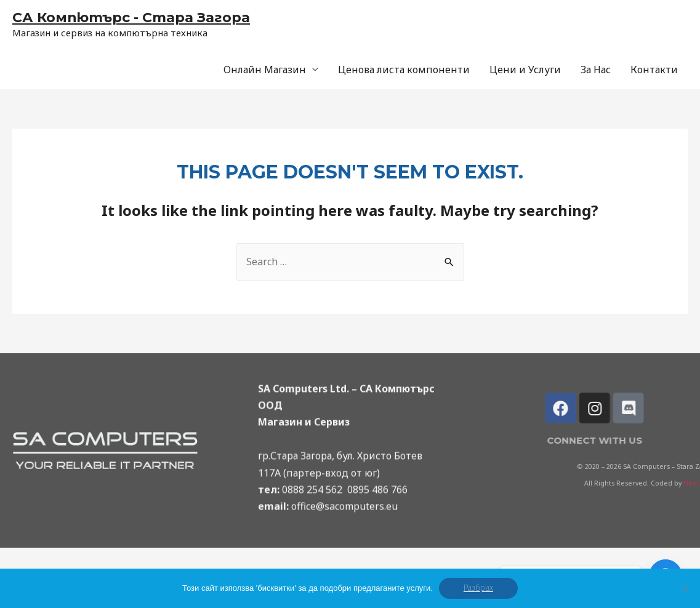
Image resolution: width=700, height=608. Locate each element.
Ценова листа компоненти (404, 70)
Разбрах (478, 588)
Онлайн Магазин (265, 70)
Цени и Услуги (525, 70)
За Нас (596, 70)
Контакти (654, 70)
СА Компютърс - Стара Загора (131, 18)
